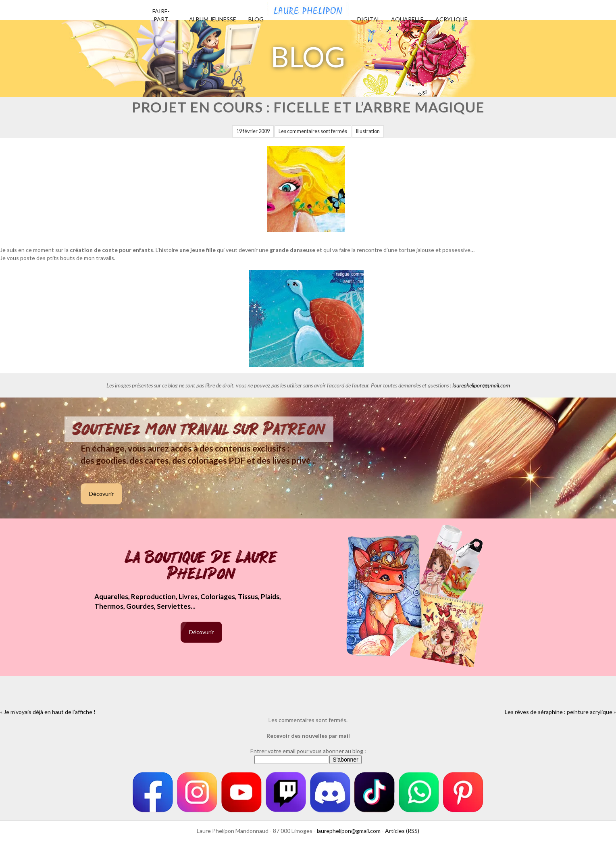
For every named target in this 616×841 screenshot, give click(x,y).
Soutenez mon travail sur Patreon (199, 429)
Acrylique (452, 19)
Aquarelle (407, 19)
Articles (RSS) (402, 831)
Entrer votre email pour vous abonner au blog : (308, 751)
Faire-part (161, 15)
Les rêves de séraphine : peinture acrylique (559, 712)
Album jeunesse (213, 19)
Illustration (368, 131)
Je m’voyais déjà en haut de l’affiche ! (50, 712)
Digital (369, 19)
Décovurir (101, 494)
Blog (256, 19)
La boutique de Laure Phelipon (201, 566)
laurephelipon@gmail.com (481, 385)
